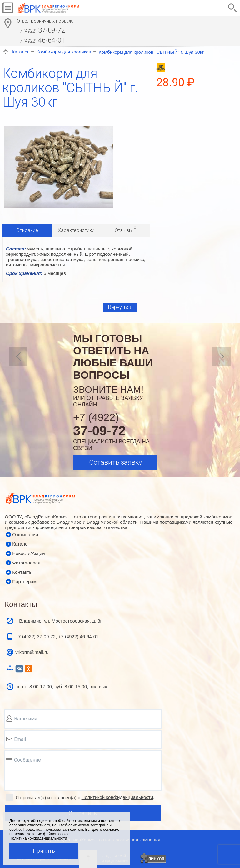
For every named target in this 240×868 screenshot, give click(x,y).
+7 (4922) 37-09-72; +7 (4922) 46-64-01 (57, 636)
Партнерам (24, 581)
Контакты (22, 572)
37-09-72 (41, 30)
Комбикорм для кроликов (64, 52)
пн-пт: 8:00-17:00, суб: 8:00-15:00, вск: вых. (62, 686)
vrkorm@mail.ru (32, 652)
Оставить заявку (115, 462)
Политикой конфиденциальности (117, 797)
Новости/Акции (28, 553)
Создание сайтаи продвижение (116, 858)
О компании (25, 535)
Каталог (20, 52)
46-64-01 (41, 40)
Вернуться (120, 307)
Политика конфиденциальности (38, 838)
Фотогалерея (26, 563)
